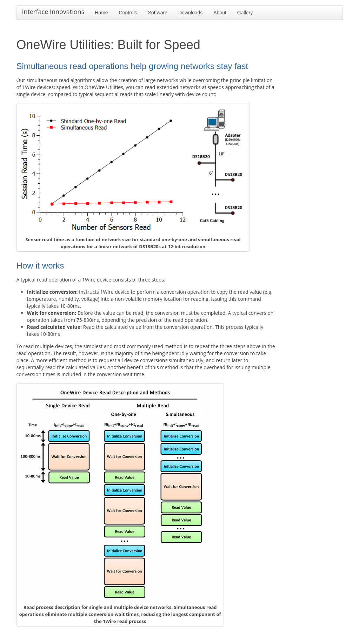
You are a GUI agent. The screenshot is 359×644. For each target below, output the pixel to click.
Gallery (245, 13)
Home (101, 13)
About (220, 13)
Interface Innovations (53, 12)
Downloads (190, 13)
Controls (128, 13)
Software (158, 13)
